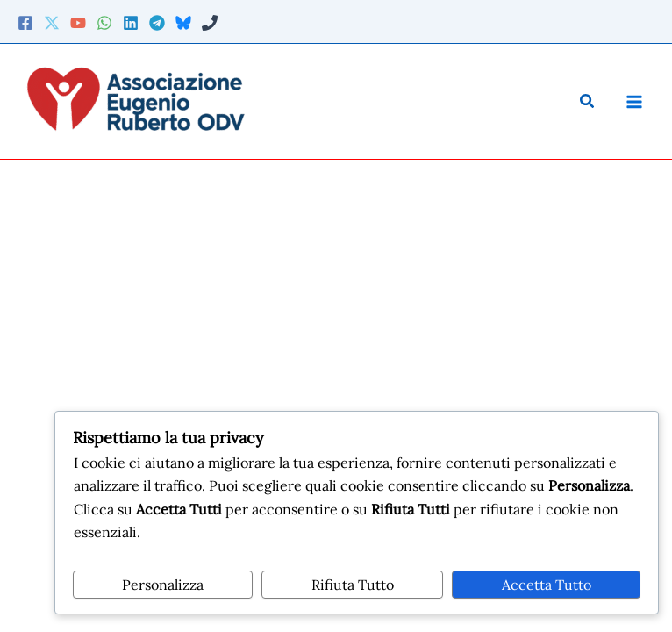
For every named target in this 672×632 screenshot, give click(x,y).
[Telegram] (157, 23)
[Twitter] (52, 23)
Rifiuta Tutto (353, 585)
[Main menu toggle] (634, 101)
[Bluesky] (183, 23)
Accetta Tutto (547, 585)
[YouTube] (78, 23)
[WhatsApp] (104, 23)
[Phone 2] (210, 23)
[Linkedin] (131, 23)
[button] (588, 102)
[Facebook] (25, 23)
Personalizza (163, 585)
